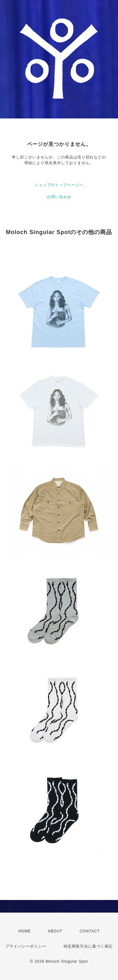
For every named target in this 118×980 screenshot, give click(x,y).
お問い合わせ (59, 197)
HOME (25, 931)
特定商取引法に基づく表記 (88, 946)
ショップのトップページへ (59, 185)
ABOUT (55, 931)
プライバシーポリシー (26, 946)
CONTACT (90, 931)
